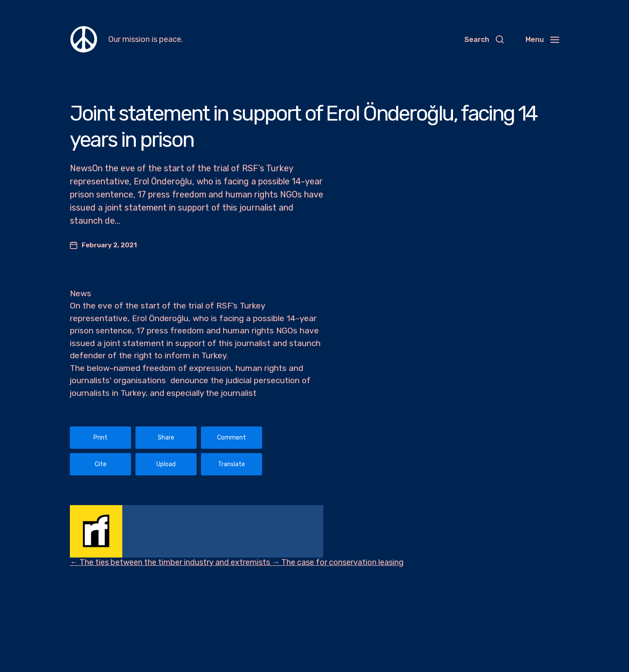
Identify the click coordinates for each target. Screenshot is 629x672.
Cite (101, 464)
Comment (232, 438)
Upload (166, 464)
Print (100, 438)
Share (166, 438)
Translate (232, 464)
